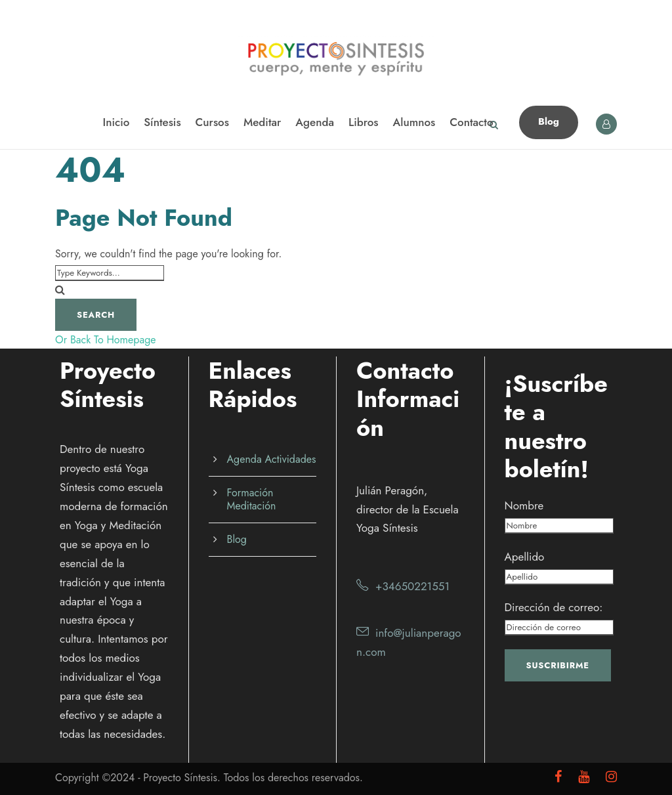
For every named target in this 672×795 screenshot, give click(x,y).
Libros (364, 122)
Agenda (315, 122)
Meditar (262, 122)
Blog (549, 121)
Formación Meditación (252, 499)
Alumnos (414, 122)
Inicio (116, 122)
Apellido (525, 557)
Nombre (524, 505)
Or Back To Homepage (106, 340)
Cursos (212, 122)
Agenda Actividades (272, 459)
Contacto (471, 122)
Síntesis (162, 122)
